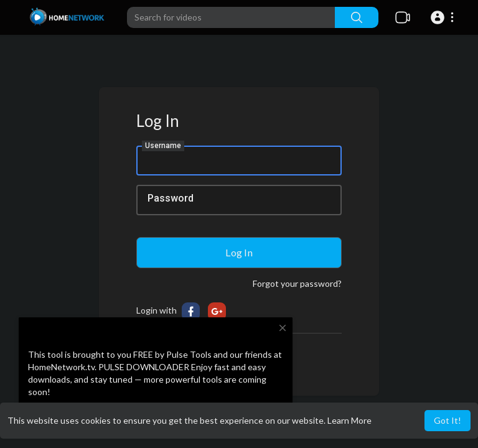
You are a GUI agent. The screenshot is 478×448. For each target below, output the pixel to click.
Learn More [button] (349, 420)
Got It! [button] (448, 420)
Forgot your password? (297, 283)
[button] (444, 17)
